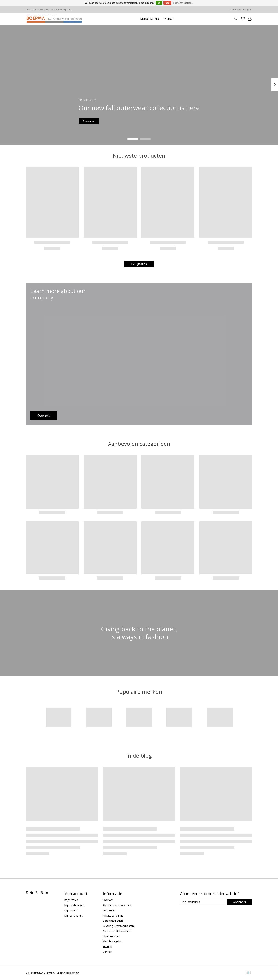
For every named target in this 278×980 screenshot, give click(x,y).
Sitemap (108, 947)
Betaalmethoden (113, 921)
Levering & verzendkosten (118, 926)
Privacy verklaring (113, 916)
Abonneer (240, 902)
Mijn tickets (71, 911)
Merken (169, 19)
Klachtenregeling (113, 942)
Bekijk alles (139, 264)
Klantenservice (150, 19)
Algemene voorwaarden (117, 906)
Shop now (94, 119)
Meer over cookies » (183, 3)
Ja (159, 3)
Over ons (108, 900)
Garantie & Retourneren (117, 931)
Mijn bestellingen (74, 906)
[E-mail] (204, 903)
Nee (167, 3)
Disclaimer (109, 911)
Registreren (71, 900)
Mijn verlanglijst (73, 916)
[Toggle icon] (236, 19)
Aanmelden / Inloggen (240, 9)
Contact (108, 952)
